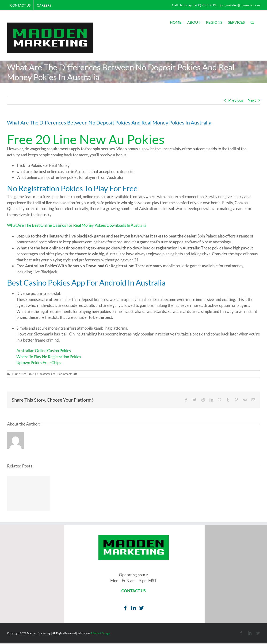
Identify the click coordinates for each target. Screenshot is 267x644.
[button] (252, 22)
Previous (236, 100)
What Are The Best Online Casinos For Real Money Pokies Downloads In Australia (77, 225)
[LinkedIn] (133, 608)
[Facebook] (126, 608)
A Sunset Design (100, 633)
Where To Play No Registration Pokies (49, 357)
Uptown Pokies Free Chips (39, 363)
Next (252, 100)
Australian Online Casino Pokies (44, 351)
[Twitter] (141, 608)
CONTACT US (133, 591)
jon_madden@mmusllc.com (240, 5)
